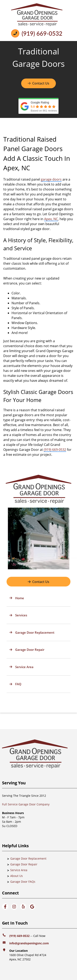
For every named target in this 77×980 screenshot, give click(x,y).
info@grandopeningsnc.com (29, 943)
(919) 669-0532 (42, 33)
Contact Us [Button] (38, 83)
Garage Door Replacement (28, 858)
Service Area (19, 870)
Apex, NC (51, 219)
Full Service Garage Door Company (26, 804)
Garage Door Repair (24, 864)
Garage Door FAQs (23, 882)
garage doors (51, 179)
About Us (17, 876)
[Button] (38, 582)
